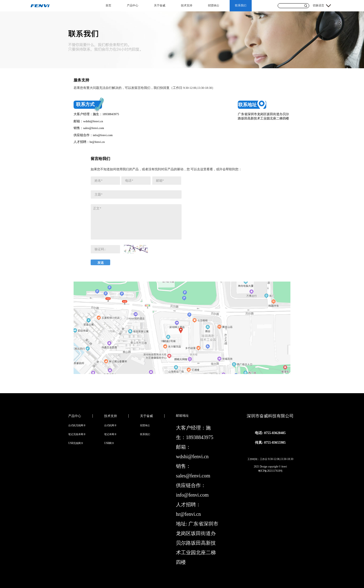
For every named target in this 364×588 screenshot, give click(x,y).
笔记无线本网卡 (77, 434)
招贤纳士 (214, 6)
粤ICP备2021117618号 (270, 471)
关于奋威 (160, 6)
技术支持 (187, 6)
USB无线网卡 (76, 443)
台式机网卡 (110, 425)
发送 (101, 263)
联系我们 (241, 6)
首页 (108, 6)
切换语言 (318, 6)
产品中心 (133, 6)
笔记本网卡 (110, 434)
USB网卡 (109, 443)
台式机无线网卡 (77, 425)
